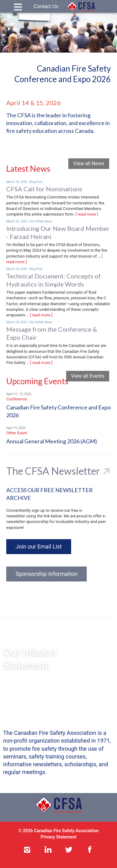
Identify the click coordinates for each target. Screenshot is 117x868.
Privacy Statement (58, 837)
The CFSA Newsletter (53, 471)
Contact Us (46, 6)
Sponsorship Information (46, 574)
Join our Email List (39, 546)
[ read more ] (87, 214)
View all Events (88, 376)
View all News (89, 163)
